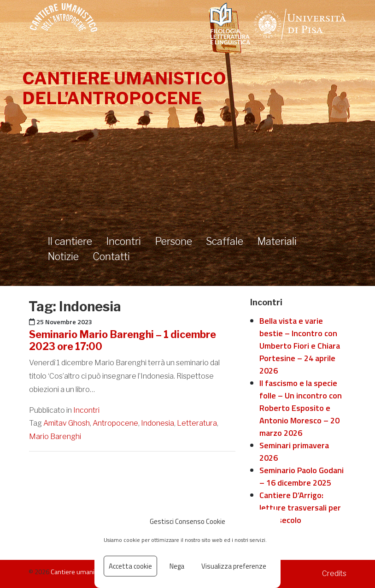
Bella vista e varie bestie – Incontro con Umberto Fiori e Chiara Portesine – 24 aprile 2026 (300, 346)
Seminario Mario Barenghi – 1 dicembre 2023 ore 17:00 (123, 340)
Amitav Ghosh (67, 423)
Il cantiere (70, 241)
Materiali (277, 241)
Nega (177, 566)
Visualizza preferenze (234, 566)
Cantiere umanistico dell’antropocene (124, 88)
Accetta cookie (130, 566)
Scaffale (225, 241)
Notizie (63, 256)
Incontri (123, 241)
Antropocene (115, 423)
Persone (173, 241)
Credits (334, 573)
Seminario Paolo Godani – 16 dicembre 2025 (302, 476)
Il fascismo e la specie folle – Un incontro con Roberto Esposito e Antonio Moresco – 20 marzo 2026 (301, 408)
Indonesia (158, 423)
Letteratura (197, 423)
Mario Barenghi (55, 437)
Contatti (111, 256)
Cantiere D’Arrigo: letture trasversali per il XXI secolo (300, 508)
